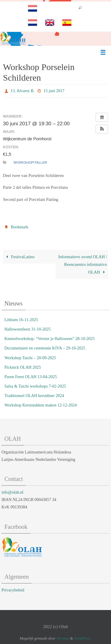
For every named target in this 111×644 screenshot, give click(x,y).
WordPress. (83, 638)
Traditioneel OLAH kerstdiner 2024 (34, 396)
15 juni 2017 (54, 91)
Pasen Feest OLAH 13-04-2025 (31, 377)
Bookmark (19, 227)
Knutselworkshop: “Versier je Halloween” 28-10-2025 (50, 339)
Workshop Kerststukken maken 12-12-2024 (41, 405)
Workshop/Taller (30, 162)
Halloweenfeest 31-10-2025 (28, 329)
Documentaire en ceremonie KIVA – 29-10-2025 (45, 348)
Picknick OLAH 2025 (23, 367)
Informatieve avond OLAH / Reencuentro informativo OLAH (83, 264)
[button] (102, 129)
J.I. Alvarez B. (22, 91)
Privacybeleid (13, 590)
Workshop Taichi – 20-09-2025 (30, 358)
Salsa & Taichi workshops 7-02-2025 (35, 386)
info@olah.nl (12, 492)
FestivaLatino (19, 257)
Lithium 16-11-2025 (21, 320)
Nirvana (63, 638)
